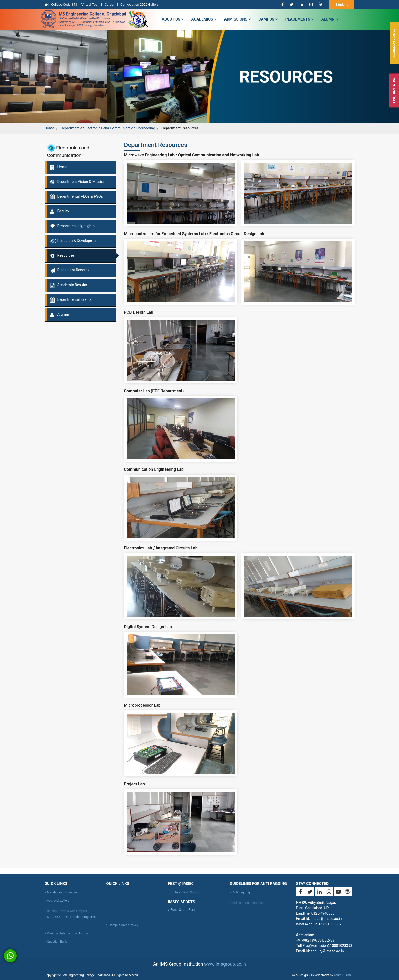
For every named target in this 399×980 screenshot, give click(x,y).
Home (49, 128)
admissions (238, 19)
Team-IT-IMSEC (344, 975)
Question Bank (57, 945)
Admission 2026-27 (394, 43)
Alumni (330, 19)
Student (342, 4)
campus (268, 19)
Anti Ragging (241, 896)
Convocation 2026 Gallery (139, 4)
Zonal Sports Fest (183, 910)
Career (110, 4)
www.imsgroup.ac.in (225, 964)
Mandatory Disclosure (62, 896)
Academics (204, 19)
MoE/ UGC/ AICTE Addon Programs (71, 921)
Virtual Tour (90, 4)
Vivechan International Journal (68, 937)
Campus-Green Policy (124, 929)
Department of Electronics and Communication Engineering (108, 128)
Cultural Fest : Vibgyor (186, 896)
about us (173, 19)
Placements (300, 19)
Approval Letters (58, 904)
